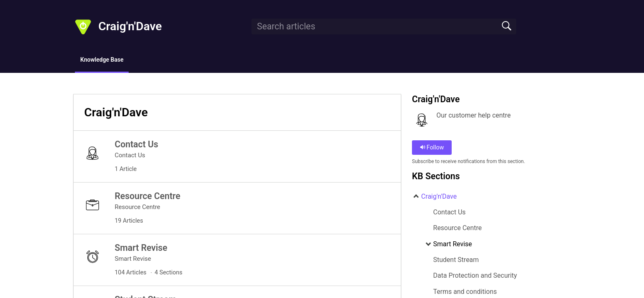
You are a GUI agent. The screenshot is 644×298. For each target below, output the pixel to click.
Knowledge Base (112, 60)
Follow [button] (432, 149)
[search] (384, 26)
